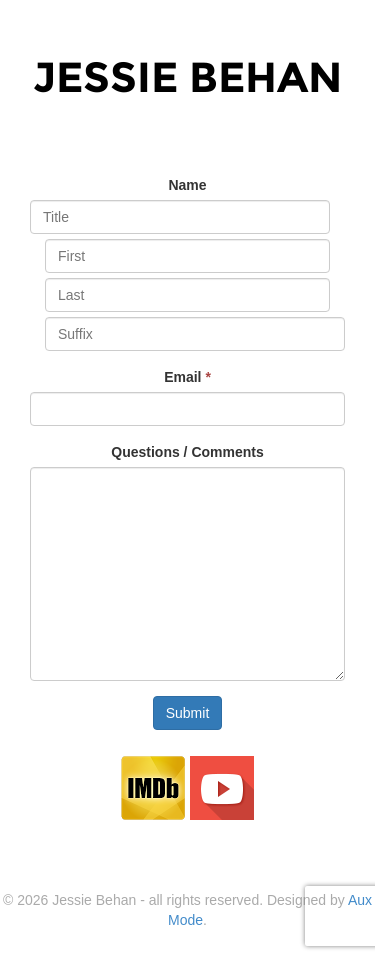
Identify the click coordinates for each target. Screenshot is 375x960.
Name (187, 185)
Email (187, 377)
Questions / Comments (187, 452)
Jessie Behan (187, 77)
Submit (188, 713)
